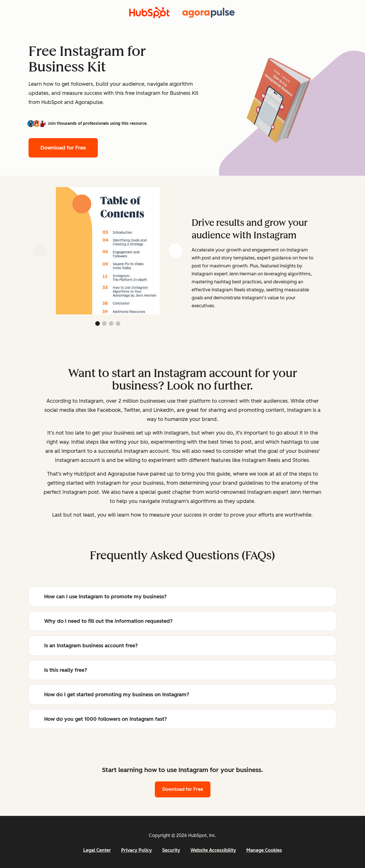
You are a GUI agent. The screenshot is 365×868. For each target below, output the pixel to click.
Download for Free (63, 148)
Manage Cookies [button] (264, 850)
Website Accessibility (213, 850)
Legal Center (97, 850)
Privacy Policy (137, 850)
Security (171, 850)
